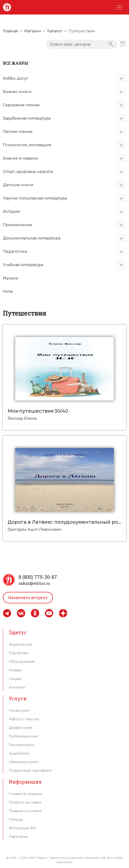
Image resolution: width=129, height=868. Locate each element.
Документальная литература (32, 238)
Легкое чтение (18, 132)
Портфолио (19, 653)
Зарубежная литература (27, 118)
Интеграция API (23, 828)
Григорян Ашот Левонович (35, 529)
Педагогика (15, 251)
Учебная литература (23, 265)
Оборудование (22, 662)
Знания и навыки (20, 158)
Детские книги (18, 185)
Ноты (8, 291)
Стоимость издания (25, 794)
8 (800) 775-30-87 (38, 577)
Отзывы (15, 670)
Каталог (55, 31)
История (11, 212)
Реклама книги (21, 745)
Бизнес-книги (17, 92)
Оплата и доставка (25, 802)
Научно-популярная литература (35, 198)
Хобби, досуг (16, 78)
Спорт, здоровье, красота (28, 172)
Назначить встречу (28, 597)
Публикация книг (24, 736)
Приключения (17, 225)
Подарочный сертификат (30, 770)
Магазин (33, 31)
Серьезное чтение (21, 105)
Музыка (10, 278)
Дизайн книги (21, 728)
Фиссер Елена (22, 418)
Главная (11, 31)
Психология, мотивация (27, 145)
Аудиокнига (19, 753)
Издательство (21, 644)
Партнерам (18, 837)
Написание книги (24, 762)
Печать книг (19, 711)
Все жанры (15, 63)
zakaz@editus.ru (34, 583)
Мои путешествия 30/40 (38, 411)
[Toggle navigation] (119, 7)
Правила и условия (25, 811)
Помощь (16, 819)
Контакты (17, 687)
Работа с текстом (24, 719)
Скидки (15, 679)
